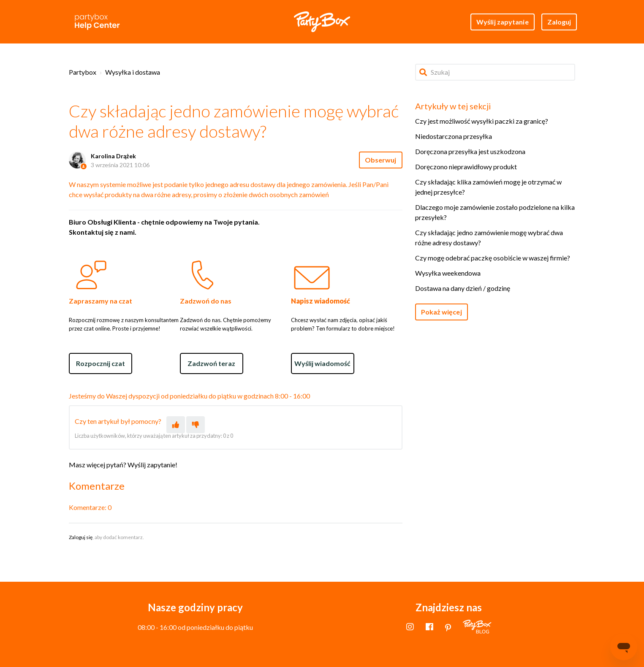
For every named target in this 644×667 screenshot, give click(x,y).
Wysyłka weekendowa (448, 273)
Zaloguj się (81, 537)
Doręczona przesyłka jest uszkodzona (470, 151)
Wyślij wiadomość (322, 363)
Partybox (83, 72)
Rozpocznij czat (101, 363)
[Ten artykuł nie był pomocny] (196, 425)
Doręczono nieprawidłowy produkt (466, 167)
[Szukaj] (495, 72)
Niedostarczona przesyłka (454, 136)
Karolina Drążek (113, 156)
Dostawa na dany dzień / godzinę (463, 288)
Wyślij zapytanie (503, 22)
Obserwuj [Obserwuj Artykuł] (381, 160)
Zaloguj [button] (559, 22)
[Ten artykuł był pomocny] (176, 425)
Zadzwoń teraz (211, 363)
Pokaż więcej (442, 312)
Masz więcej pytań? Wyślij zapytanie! (123, 465)
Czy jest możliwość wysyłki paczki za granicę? (482, 121)
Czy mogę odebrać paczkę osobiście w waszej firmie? (493, 258)
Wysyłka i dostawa (133, 72)
